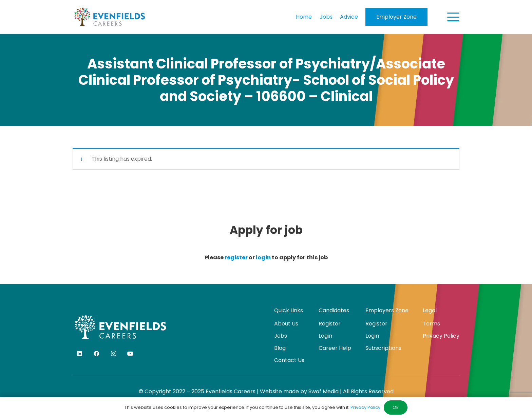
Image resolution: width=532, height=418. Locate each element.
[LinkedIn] (79, 354)
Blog (280, 348)
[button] (453, 17)
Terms (431, 324)
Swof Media (324, 391)
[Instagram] (113, 354)
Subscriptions (383, 348)
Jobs (281, 336)
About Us (286, 324)
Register (330, 324)
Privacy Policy (441, 336)
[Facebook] (96, 354)
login (263, 257)
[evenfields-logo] (109, 17)
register (236, 257)
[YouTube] (130, 354)
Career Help (335, 348)
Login (325, 336)
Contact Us (289, 360)
